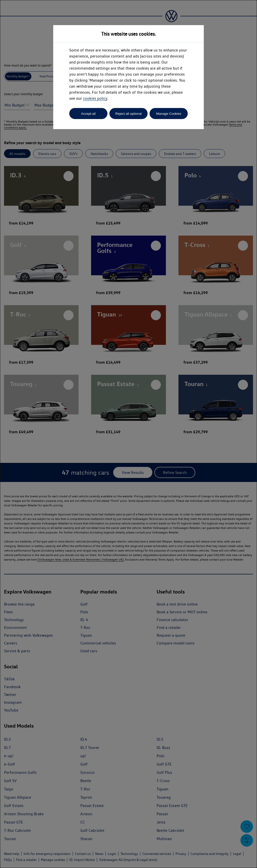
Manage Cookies (169, 114)
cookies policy (95, 98)
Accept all (88, 114)
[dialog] (128, 434)
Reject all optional (128, 114)
